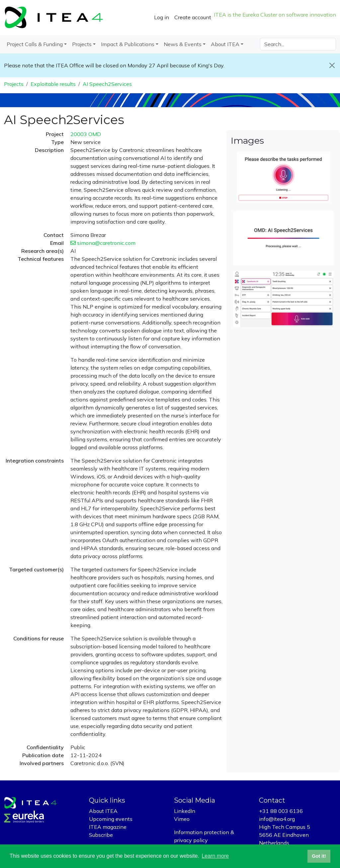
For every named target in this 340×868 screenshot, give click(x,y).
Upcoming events (111, 819)
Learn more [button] (215, 856)
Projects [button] (82, 44)
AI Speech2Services (107, 84)
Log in (162, 17)
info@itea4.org (277, 819)
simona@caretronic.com (103, 243)
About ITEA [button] (225, 44)
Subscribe (101, 835)
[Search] (298, 44)
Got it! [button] (319, 856)
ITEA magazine (108, 827)
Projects (14, 84)
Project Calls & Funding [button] (35, 44)
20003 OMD (86, 134)
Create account (193, 17)
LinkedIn (185, 811)
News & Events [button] (183, 44)
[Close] (332, 65)
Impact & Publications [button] (128, 44)
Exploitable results (53, 84)
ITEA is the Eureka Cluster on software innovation (275, 15)
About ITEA (103, 811)
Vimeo (182, 819)
